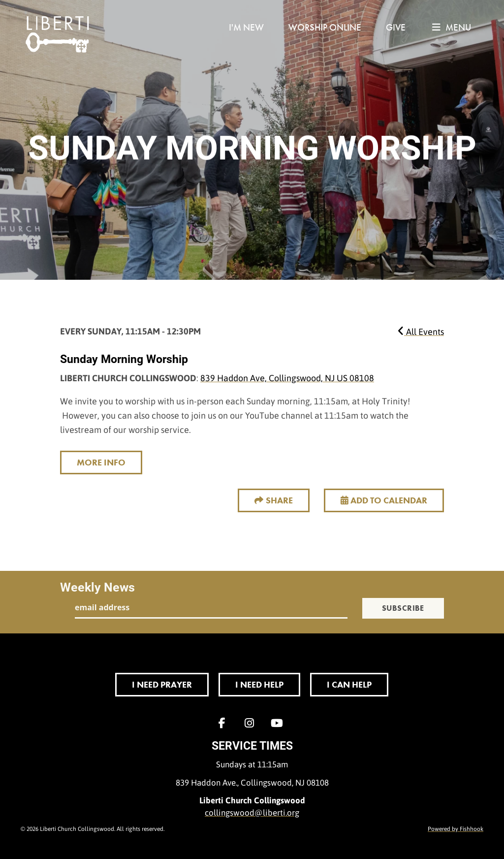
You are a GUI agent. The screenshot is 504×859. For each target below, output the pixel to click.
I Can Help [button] (349, 684)
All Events (421, 331)
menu (452, 27)
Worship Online (325, 27)
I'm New (246, 27)
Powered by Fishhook (456, 828)
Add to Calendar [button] (384, 500)
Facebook (224, 723)
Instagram (252, 723)
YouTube (280, 723)
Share (279, 500)
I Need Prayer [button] (162, 684)
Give (396, 27)
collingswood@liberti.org (252, 812)
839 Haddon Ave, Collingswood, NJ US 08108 (287, 378)
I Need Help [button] (259, 684)
